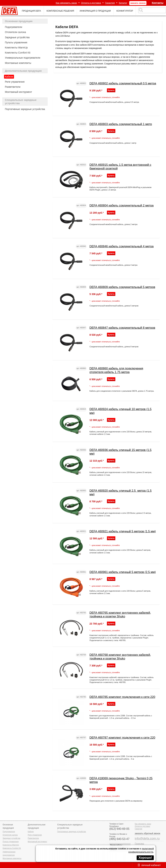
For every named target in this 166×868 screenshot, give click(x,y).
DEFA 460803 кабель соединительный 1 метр (121, 124)
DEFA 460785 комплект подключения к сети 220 (122, 697)
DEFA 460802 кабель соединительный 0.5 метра (123, 83)
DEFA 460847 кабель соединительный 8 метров (122, 328)
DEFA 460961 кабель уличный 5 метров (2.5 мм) (123, 572)
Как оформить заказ (66, 3)
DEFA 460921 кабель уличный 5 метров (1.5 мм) (123, 531)
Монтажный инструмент (18, 92)
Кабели (9, 77)
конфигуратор (125, 11)
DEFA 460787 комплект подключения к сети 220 (122, 738)
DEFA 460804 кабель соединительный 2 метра (122, 205)
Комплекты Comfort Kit (18, 53)
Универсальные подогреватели (23, 58)
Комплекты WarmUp (16, 48)
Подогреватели (14, 27)
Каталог (123, 3)
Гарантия (110, 3)
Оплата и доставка (91, 3)
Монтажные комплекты (18, 63)
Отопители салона (15, 32)
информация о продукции (95, 11)
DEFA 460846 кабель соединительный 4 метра (122, 246)
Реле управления (15, 82)
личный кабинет (151, 865)
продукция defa (31, 11)
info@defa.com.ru (147, 839)
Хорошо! (145, 858)
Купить (111, 90)
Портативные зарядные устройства (25, 109)
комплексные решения (60, 11)
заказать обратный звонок (147, 833)
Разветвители (13, 87)
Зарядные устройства (17, 37)
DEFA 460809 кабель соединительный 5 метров (122, 287)
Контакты (158, 3)
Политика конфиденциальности (145, 845)
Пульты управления (16, 42)
